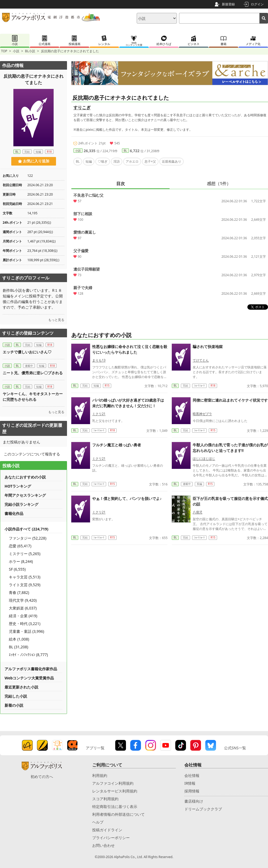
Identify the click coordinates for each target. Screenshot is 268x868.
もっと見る (56, 320)
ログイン (257, 4)
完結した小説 (16, 696)
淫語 (117, 161)
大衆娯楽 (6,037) (23, 608)
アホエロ (132, 161)
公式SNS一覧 (235, 748)
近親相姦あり (172, 161)
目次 (121, 184)
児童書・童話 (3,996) (27, 631)
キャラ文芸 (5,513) (25, 577)
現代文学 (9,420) (23, 600)
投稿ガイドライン (107, 830)
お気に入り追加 (34, 161)
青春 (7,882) (19, 592)
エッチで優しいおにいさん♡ (27, 352)
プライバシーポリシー (111, 838)
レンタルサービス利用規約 (115, 791)
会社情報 (192, 775)
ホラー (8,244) (21, 561)
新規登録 (228, 4)
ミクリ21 (99, 414)
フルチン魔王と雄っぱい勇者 (117, 445)
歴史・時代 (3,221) (25, 624)
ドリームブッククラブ (203, 809)
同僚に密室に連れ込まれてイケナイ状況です (230, 400)
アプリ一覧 (95, 748)
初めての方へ (42, 777)
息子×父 (150, 161)
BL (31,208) (18, 647)
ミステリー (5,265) (25, 554)
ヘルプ (98, 822)
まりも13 (99, 360)
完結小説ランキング (21, 504)
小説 (16, 51)
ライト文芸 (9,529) (25, 585)
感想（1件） (219, 184)
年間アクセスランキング (25, 495)
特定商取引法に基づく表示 (115, 807)
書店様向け (194, 801)
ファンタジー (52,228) (28, 538)
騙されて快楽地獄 (208, 347)
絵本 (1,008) (19, 639)
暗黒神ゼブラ (202, 414)
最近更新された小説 (21, 687)
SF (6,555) (17, 569)
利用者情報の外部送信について (118, 814)
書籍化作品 (14, 513)
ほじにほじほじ (204, 459)
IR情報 (190, 783)
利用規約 (100, 775)
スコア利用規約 (105, 799)
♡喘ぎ (103, 161)
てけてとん (201, 360)
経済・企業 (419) (23, 616)
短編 (89, 161)
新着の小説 (14, 705)
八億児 (198, 512)
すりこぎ (82, 107)
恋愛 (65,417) (20, 546)
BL (125, 151)
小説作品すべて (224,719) (26, 529)
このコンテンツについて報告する (32, 454)
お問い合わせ (103, 845)
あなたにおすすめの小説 (25, 477)
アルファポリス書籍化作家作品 (31, 669)
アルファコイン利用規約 (113, 783)
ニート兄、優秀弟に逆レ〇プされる (33, 373)
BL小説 (30, 51)
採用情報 (192, 791)
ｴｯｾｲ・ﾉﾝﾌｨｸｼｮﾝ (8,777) (28, 655)
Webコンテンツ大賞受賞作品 (29, 678)
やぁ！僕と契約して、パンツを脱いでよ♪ (127, 498)
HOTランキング (18, 486)
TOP (4, 51)
